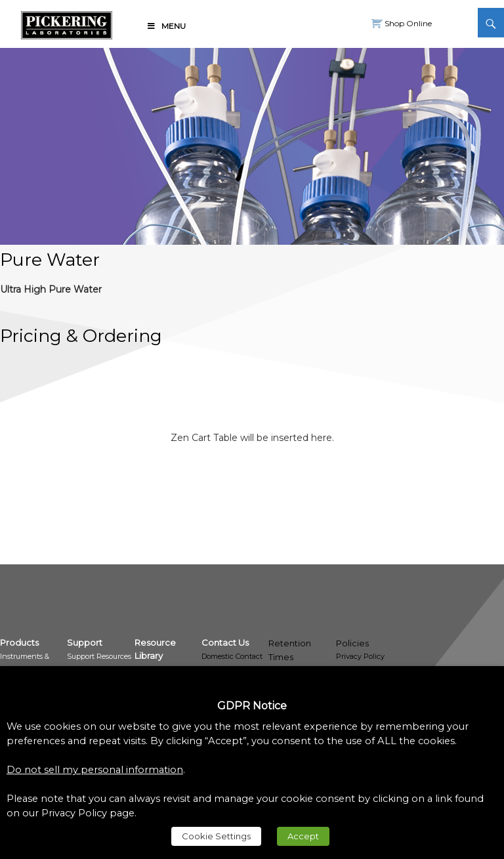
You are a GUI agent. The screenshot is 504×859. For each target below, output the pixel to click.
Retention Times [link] (290, 650)
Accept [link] (303, 836)
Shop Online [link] (407, 23)
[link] (67, 23)
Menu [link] (166, 26)
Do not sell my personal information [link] (95, 770)
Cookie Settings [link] (216, 836)
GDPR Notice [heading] (252, 706)
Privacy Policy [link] (360, 656)
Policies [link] (352, 643)
